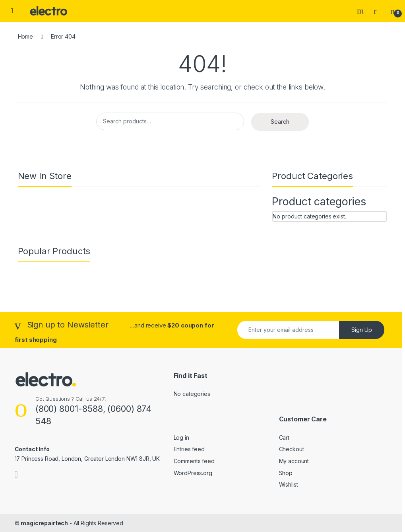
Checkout (292, 449)
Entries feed (189, 449)
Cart (284, 437)
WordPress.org (193, 473)
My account (294, 461)
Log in (181, 437)
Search (361, 11)
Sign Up (362, 330)
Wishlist (289, 484)
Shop (286, 473)
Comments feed (194, 461)
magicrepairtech (44, 523)
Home (25, 36)
